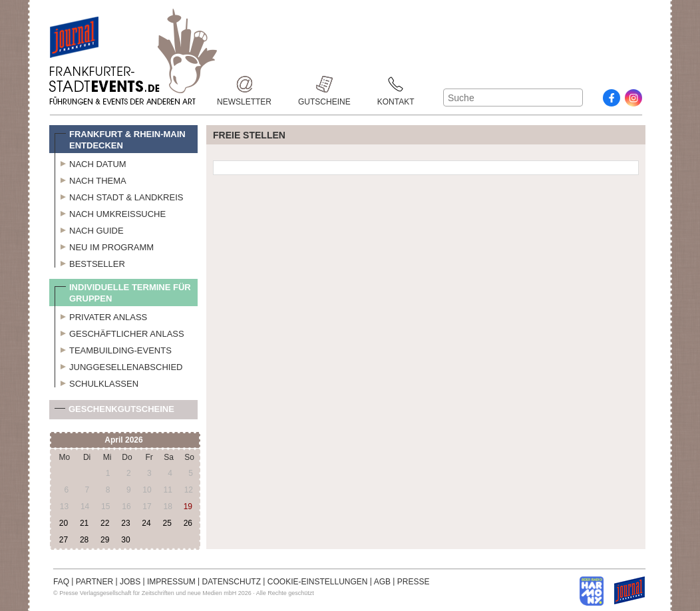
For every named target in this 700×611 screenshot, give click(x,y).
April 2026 (123, 440)
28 (84, 540)
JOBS (130, 582)
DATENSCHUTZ (232, 582)
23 (125, 523)
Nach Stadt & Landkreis (119, 196)
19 (188, 507)
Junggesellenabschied (119, 365)
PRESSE (414, 582)
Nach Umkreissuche (110, 212)
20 (64, 523)
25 (167, 523)
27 (64, 540)
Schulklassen (96, 382)
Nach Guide (89, 229)
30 (125, 540)
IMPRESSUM (171, 582)
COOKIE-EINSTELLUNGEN (318, 582)
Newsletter (244, 84)
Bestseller (90, 262)
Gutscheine (324, 84)
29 (105, 540)
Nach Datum (90, 162)
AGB (382, 582)
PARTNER (94, 582)
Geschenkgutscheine (114, 412)
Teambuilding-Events (113, 349)
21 (84, 523)
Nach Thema (90, 179)
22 (105, 523)
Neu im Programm (104, 246)
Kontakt (396, 84)
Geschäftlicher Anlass (119, 332)
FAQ (61, 582)
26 (188, 523)
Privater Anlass (101, 315)
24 (146, 523)
